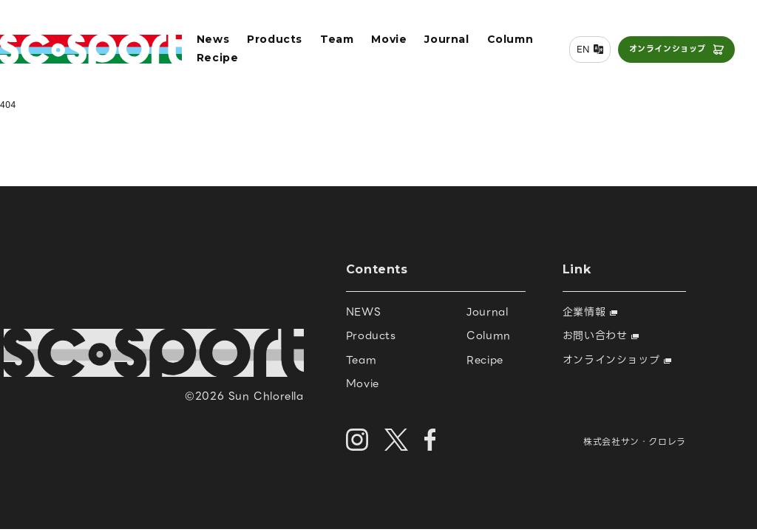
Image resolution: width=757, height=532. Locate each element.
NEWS (363, 312)
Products (275, 39)
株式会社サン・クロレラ (635, 441)
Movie (389, 39)
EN (583, 49)
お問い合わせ (601, 335)
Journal (447, 39)
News (213, 39)
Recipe (218, 58)
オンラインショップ (668, 49)
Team (337, 39)
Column (510, 39)
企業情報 (590, 312)
